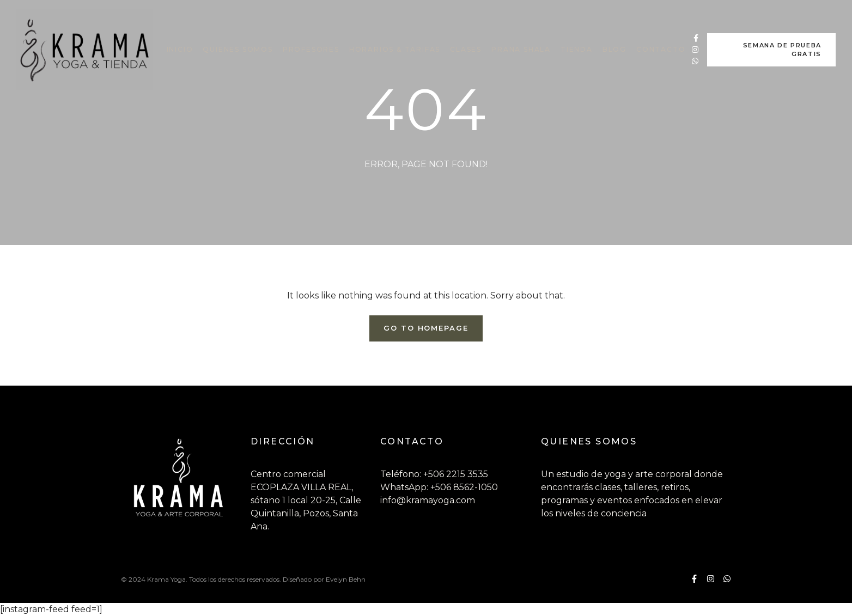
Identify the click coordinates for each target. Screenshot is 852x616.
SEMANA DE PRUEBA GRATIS (782, 50)
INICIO (180, 49)
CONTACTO (661, 49)
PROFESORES (311, 49)
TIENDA (577, 49)
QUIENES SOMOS (238, 49)
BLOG (614, 49)
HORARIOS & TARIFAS (395, 49)
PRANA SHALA (521, 49)
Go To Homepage (426, 328)
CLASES (466, 49)
